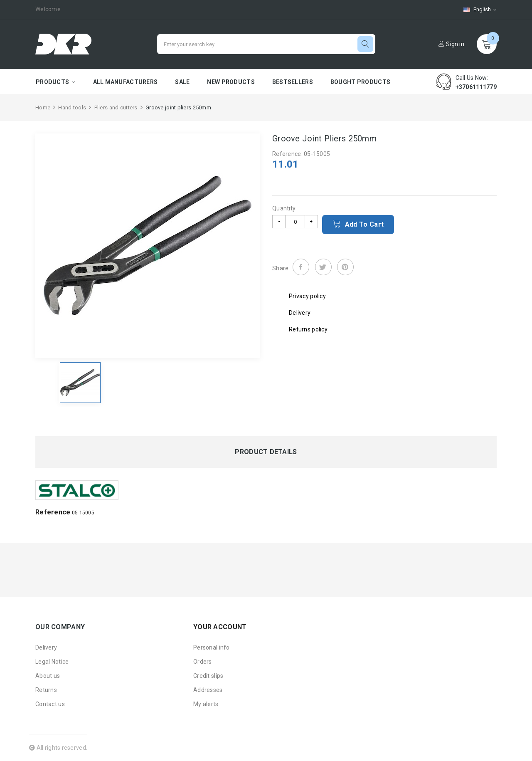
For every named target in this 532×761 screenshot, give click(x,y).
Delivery (46, 647)
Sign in (451, 44)
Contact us (50, 704)
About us (48, 676)
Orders (203, 662)
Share (301, 267)
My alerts (206, 704)
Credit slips (208, 676)
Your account (220, 627)
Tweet (323, 267)
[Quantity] (295, 222)
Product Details (266, 452)
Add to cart (358, 224)
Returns (46, 690)
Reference (53, 512)
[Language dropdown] (476, 9)
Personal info (212, 647)
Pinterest (345, 267)
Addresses (208, 690)
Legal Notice (52, 662)
